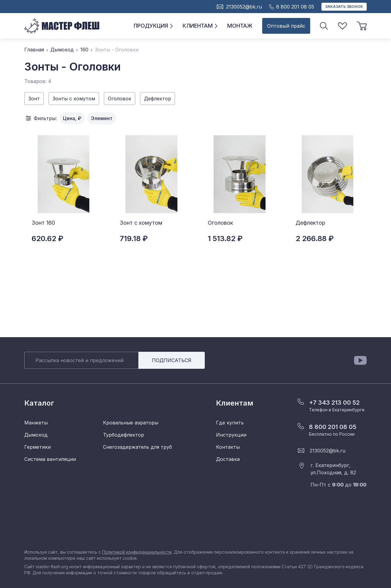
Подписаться (172, 360)
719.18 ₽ (134, 239)
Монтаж (240, 26)
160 (84, 50)
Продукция (153, 26)
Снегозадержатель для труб (137, 447)
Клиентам (200, 26)
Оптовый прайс (286, 26)
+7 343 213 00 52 (334, 403)
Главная (34, 50)
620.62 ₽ (47, 239)
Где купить (230, 423)
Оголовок (120, 99)
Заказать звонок (344, 7)
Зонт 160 (43, 223)
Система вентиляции (50, 459)
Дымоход (62, 50)
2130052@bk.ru (328, 451)
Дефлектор (158, 99)
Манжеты (36, 423)
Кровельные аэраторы (131, 423)
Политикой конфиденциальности (137, 552)
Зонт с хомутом (141, 223)
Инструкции (231, 435)
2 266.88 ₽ (315, 239)
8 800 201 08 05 (333, 427)
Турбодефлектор (123, 435)
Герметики (38, 447)
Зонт (34, 99)
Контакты (228, 447)
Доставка (228, 459)
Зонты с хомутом (74, 99)
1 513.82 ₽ (225, 239)
